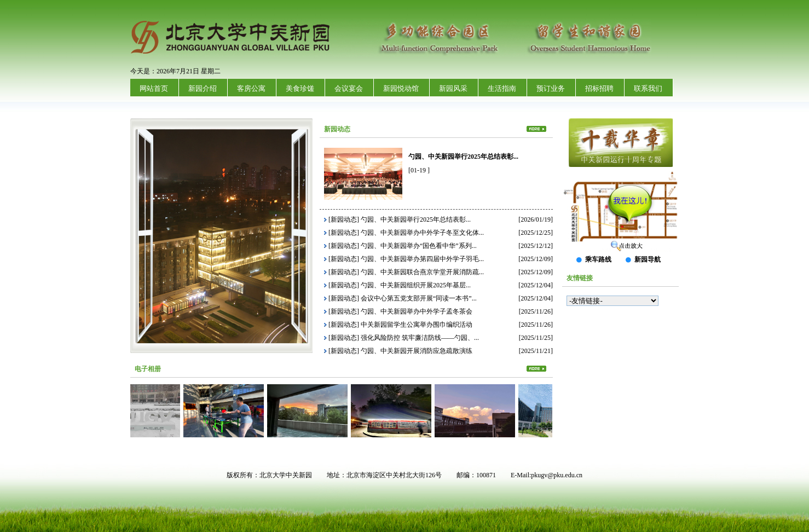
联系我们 (648, 88)
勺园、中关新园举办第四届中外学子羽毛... (422, 259)
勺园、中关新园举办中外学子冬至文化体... (422, 233)
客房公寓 (251, 88)
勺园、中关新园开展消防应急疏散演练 (417, 351)
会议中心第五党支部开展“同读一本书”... (419, 298)
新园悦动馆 (401, 88)
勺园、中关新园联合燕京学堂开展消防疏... (422, 272)
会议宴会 (349, 88)
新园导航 (648, 259)
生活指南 (502, 88)
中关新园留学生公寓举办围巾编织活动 (417, 325)
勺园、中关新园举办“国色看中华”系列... (419, 246)
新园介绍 (203, 88)
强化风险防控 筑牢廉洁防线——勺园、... (420, 338)
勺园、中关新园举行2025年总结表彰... (463, 157)
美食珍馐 (300, 88)
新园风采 (453, 88)
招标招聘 (599, 88)
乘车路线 (598, 259)
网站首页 (154, 88)
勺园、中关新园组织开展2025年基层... (416, 285)
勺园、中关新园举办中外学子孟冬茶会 (417, 311)
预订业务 (551, 88)
